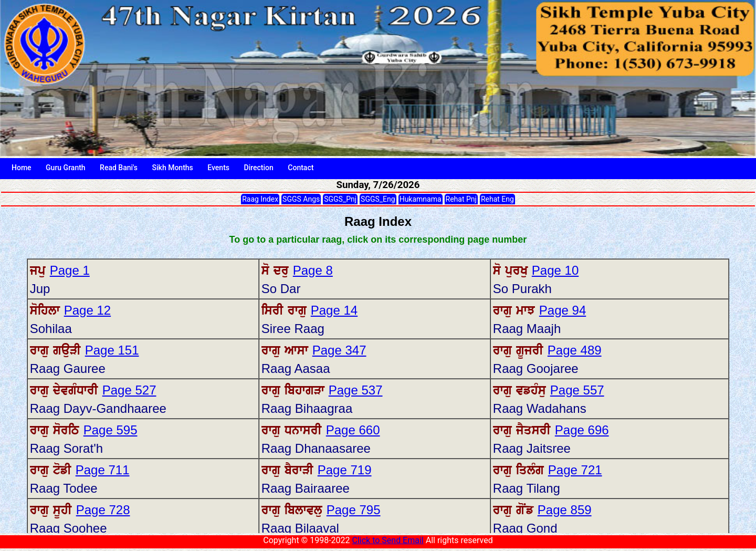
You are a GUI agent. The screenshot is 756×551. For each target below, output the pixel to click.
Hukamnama (421, 199)
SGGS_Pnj (340, 199)
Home (22, 168)
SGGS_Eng (378, 199)
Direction (259, 168)
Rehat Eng (497, 199)
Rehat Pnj (461, 199)
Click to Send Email (387, 540)
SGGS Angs (301, 199)
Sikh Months (173, 168)
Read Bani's (119, 168)
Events (218, 168)
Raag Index (260, 199)
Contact (301, 168)
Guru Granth (66, 168)
